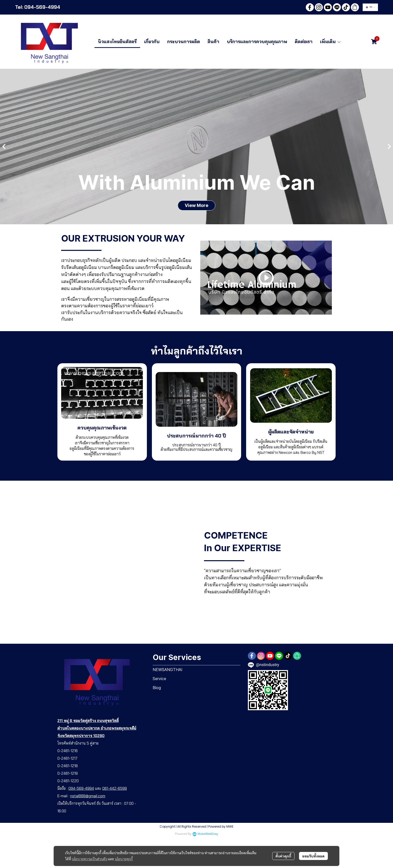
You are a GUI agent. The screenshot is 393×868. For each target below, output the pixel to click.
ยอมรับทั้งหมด (313, 856)
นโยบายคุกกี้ (124, 859)
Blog (157, 688)
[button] (370, 7)
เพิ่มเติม (331, 42)
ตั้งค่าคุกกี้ (283, 856)
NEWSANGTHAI (168, 670)
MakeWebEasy (208, 834)
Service (159, 679)
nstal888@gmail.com (88, 796)
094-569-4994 (81, 788)
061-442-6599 (115, 788)
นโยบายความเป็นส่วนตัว (90, 859)
